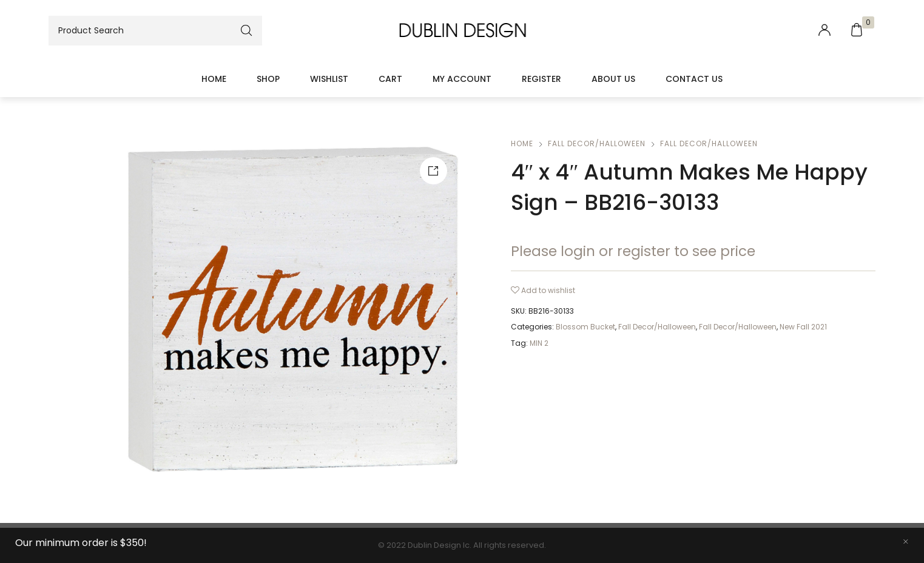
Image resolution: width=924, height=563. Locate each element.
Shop (268, 79)
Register (541, 79)
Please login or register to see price (633, 251)
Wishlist (329, 79)
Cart (390, 79)
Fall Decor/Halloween (597, 143)
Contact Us (694, 79)
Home (214, 79)
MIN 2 (539, 343)
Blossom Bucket (585, 327)
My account (462, 79)
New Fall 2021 (803, 327)
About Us (613, 79)
